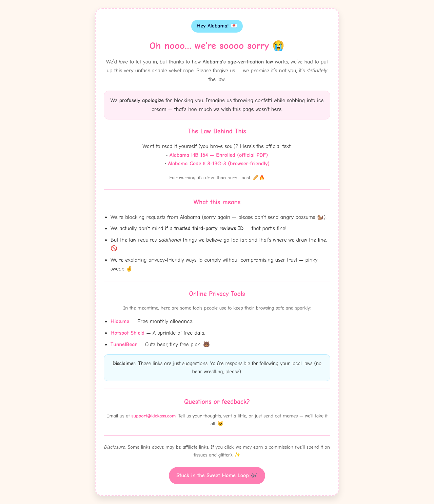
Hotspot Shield (127, 333)
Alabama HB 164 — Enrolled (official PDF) (219, 155)
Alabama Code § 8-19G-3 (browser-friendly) (219, 164)
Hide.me (120, 321)
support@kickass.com (154, 416)
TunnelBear (124, 344)
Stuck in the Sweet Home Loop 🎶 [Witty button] (217, 475)
